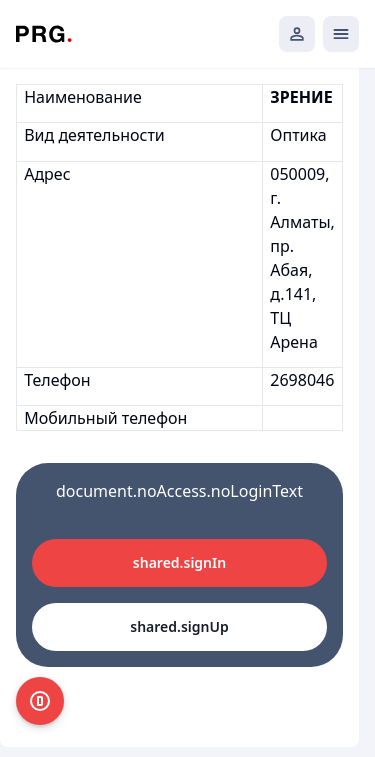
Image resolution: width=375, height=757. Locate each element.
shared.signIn (179, 562)
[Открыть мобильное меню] (341, 34)
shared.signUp (179, 626)
